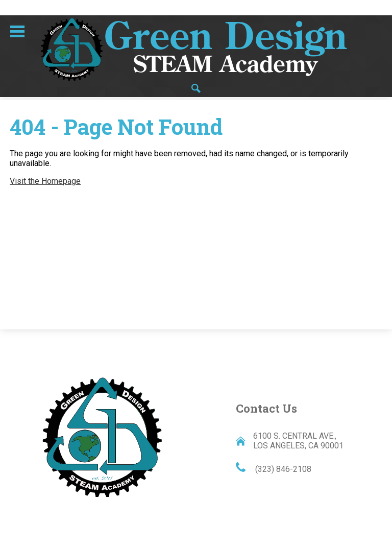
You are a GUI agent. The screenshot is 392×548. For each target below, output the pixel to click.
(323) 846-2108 (282, 469)
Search (196, 89)
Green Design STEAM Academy (102, 436)
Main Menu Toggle (17, 31)
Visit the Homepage (45, 181)
